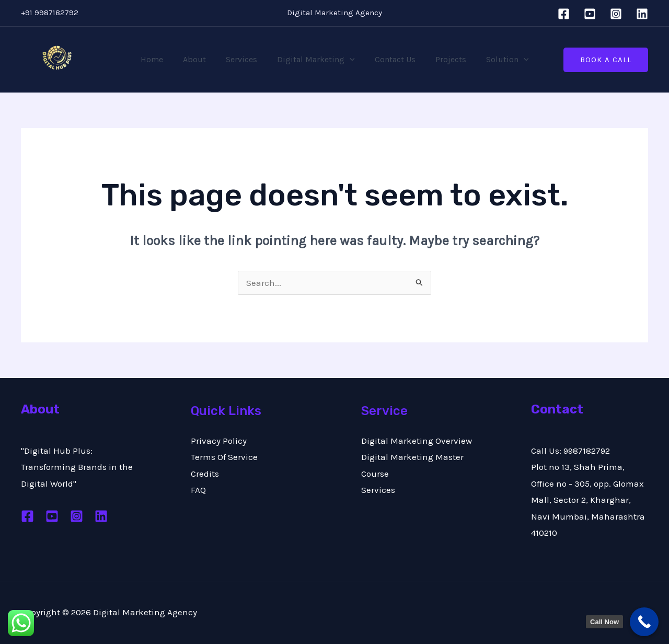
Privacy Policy (219, 441)
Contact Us (392, 59)
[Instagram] (616, 14)
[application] (350, 60)
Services (245, 59)
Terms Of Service (224, 457)
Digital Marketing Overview (417, 441)
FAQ (198, 490)
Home (161, 59)
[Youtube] (52, 516)
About (201, 59)
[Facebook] (564, 14)
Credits (205, 474)
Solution (498, 60)
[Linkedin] (642, 14)
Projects (445, 59)
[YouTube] (590, 14)
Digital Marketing (316, 60)
